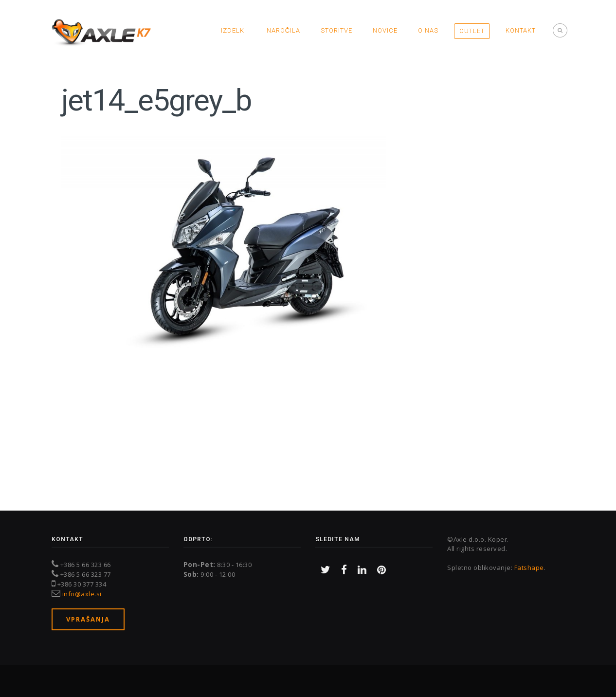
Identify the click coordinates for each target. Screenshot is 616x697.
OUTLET (472, 31)
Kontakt (521, 30)
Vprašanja (88, 619)
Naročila (283, 30)
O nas (428, 30)
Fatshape (529, 568)
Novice (385, 30)
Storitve (336, 30)
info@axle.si (82, 594)
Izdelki (234, 30)
